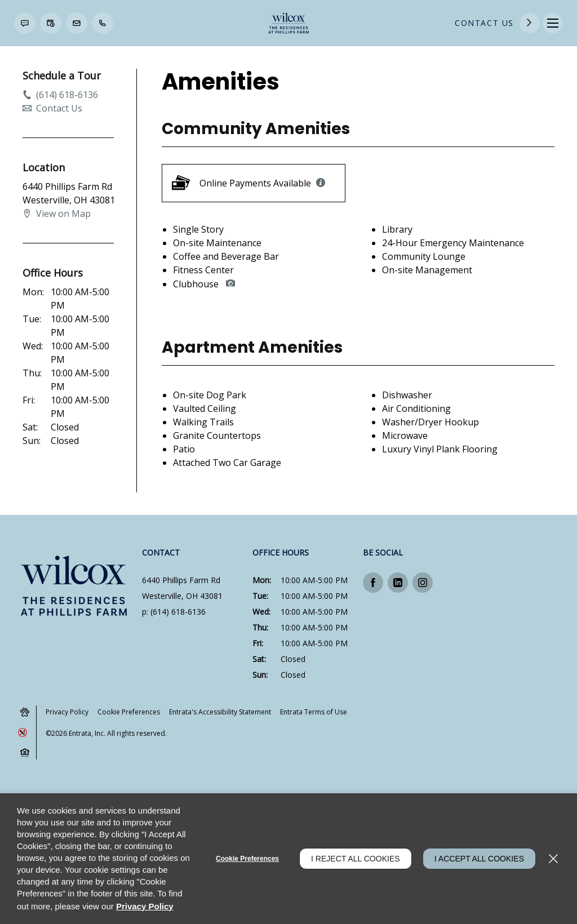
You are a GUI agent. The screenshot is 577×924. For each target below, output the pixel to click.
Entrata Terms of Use (314, 712)
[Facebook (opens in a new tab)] (373, 583)
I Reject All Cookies (356, 859)
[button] (25, 23)
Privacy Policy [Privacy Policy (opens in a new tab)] (67, 712)
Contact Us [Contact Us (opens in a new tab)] (484, 23)
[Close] (553, 859)
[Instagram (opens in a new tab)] (423, 583)
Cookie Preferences (247, 859)
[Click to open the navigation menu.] (553, 23)
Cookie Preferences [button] (129, 712)
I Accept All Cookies (479, 859)
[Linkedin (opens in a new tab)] (398, 583)
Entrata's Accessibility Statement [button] (220, 712)
